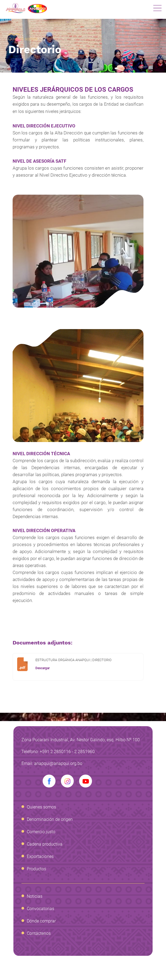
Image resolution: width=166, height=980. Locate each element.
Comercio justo (41, 832)
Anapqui (27, 8)
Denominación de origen (50, 819)
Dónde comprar (41, 921)
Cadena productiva (45, 844)
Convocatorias (40, 909)
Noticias (35, 896)
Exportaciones (40, 856)
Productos (36, 869)
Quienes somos (23, 39)
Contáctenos (39, 933)
